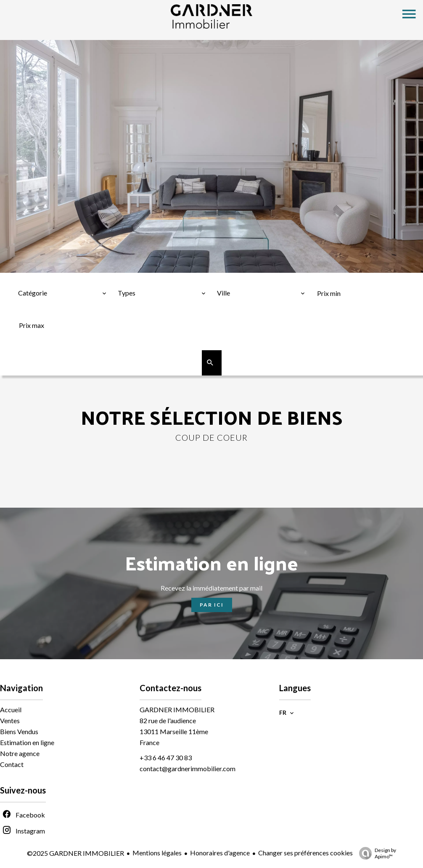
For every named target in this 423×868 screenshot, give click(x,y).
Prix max (34, 311)
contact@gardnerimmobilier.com (188, 768)
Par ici (212, 605)
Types (128, 279)
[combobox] (62, 293)
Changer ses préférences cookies (305, 853)
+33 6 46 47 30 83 (166, 758)
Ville (226, 279)
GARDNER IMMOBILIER (177, 710)
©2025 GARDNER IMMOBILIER (75, 853)
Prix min (332, 279)
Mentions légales (157, 853)
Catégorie (36, 279)
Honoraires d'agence (220, 853)
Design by (375, 853)
